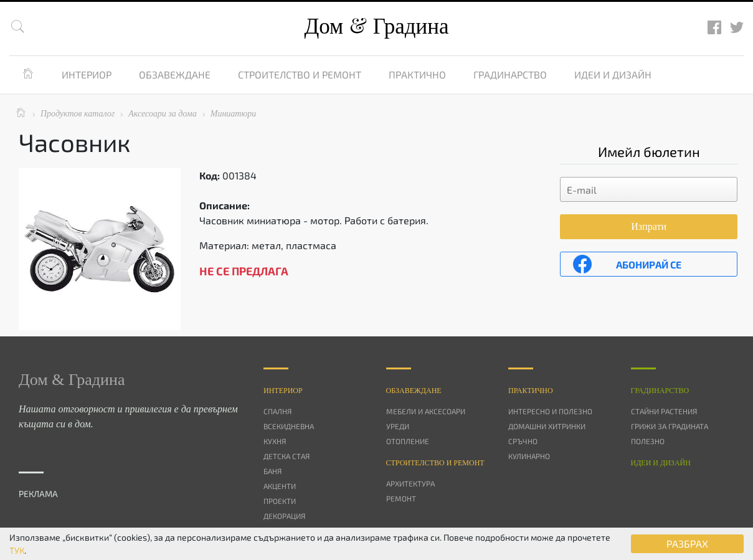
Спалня (277, 411)
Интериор (87, 74)
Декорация (284, 516)
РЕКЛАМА (38, 494)
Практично (417, 74)
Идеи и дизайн (613, 74)
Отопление (408, 441)
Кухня (275, 441)
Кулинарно (529, 456)
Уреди (398, 426)
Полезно (648, 441)
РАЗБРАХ (687, 543)
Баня (272, 471)
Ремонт (401, 498)
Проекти (280, 501)
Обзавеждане (175, 74)
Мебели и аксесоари (426, 411)
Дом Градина (376, 26)
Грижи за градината (670, 426)
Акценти (280, 486)
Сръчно (523, 441)
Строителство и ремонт (300, 74)
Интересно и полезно (550, 411)
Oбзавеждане (414, 391)
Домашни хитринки (547, 426)
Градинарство (510, 74)
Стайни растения (664, 411)
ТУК (17, 550)
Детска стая (287, 456)
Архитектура (410, 483)
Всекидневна (289, 426)
